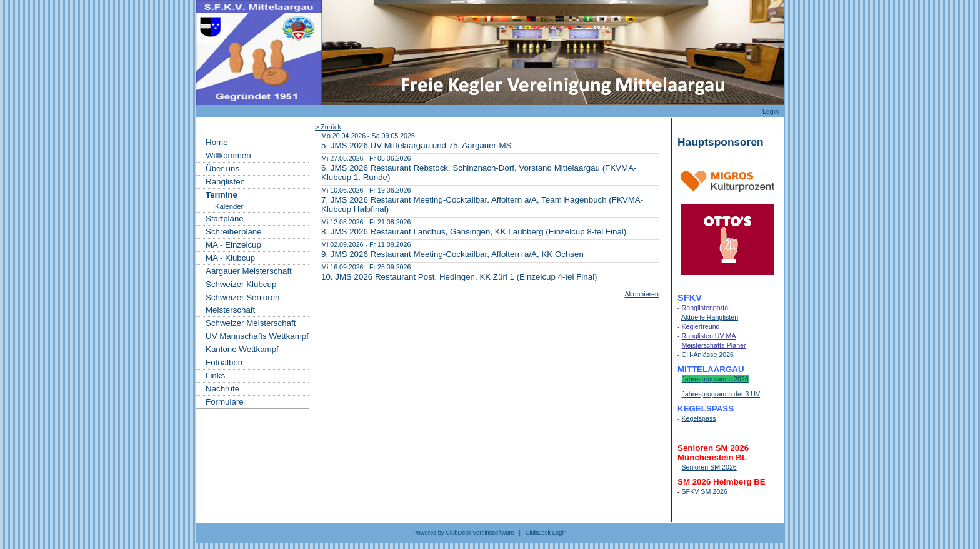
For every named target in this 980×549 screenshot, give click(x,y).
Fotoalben (224, 362)
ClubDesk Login (546, 533)
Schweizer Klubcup (241, 284)
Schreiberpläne (234, 232)
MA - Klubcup (230, 258)
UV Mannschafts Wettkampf (257, 336)
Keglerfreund (701, 326)
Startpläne (225, 219)
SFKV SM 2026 (705, 491)
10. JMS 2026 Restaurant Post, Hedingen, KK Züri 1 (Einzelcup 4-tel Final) (459, 277)
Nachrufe (222, 389)
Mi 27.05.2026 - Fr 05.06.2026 (366, 158)
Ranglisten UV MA (709, 336)
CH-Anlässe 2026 (708, 355)
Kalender (229, 206)
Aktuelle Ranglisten (710, 317)
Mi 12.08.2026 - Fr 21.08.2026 (366, 222)
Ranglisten (225, 182)
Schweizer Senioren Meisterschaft (243, 304)
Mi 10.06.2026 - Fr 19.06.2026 (366, 190)
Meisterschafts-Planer (714, 345)
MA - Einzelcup (233, 245)
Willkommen (228, 155)
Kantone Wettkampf (242, 349)
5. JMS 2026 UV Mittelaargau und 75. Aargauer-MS (417, 145)
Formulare (225, 402)
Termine (222, 195)
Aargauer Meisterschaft (249, 271)
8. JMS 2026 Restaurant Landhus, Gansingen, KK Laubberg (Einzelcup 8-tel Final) (474, 232)
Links (215, 375)
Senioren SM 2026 (709, 467)
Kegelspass (699, 418)
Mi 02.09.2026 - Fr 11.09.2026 (366, 244)
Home (217, 142)
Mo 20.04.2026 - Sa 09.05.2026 (368, 136)
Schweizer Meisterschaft (251, 323)
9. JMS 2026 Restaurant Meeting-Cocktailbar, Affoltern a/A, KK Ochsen (452, 254)
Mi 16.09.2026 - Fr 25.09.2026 (366, 267)
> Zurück (328, 127)
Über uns (222, 169)
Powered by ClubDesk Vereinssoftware (463, 533)
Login (771, 111)
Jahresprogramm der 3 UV (721, 394)
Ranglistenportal (706, 308)
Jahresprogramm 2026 (715, 379)
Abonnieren (642, 294)
